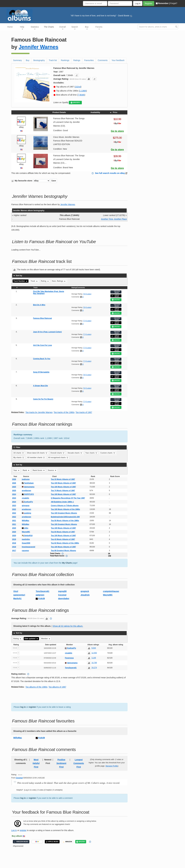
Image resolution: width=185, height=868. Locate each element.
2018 (14, 543)
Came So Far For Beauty (43, 399)
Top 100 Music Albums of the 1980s (65, 509)
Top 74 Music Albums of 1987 (63, 491)
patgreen (40, 595)
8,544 (94, 648)
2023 (14, 506)
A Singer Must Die (40, 386)
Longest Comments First (79, 763)
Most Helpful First (36, 763)
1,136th (83, 91)
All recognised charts (58, 458)
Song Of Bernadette (41, 372)
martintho (26, 539)
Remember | (163, 3)
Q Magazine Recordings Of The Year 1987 (68, 498)
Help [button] (22, 28)
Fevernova (69, 658)
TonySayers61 (42, 591)
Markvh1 (17, 598)
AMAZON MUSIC (116, 292)
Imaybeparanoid (28, 547)
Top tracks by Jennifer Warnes (39, 412)
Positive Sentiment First (61, 763)
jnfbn (25, 528)
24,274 (94, 668)
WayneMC (26, 532)
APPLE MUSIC (115, 296)
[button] (77, 75)
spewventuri (19, 595)
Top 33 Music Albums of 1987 (63, 479)
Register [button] (149, 3)
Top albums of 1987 (57, 687)
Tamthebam (28, 483)
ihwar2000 (26, 543)
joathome (26, 479)
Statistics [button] (35, 28)
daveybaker (64, 598)
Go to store (117, 131)
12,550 (94, 653)
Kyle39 (42, 598)
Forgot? (174, 3)
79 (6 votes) (87, 294)
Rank (26, 470)
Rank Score (39, 470)
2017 (14, 551)
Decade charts (75, 453)
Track (34, 281)
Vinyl (16, 591)
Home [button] (10, 27)
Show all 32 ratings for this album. (68, 626)
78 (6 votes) (87, 307)
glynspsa (26, 506)
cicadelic (26, 498)
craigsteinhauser (111, 591)
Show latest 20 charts (37, 453)
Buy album (17, 836)
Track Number (21, 281)
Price (113, 112)
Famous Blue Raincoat (42, 318)
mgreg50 (62, 591)
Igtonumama (28, 487)
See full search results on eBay (110, 173)
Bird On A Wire (39, 305)
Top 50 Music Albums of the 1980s (65, 521)
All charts (19, 453)
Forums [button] (99, 28)
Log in (14, 830)
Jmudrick (85, 595)
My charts (19, 458)
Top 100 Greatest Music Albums (64, 513)
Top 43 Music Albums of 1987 (63, 539)
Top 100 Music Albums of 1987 (63, 483)
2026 (14, 479)
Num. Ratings (59, 281)
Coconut (62, 595)
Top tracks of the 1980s (64, 412)
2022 (14, 509)
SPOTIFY (75, 103)
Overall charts (58, 453)
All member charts (36, 458)
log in (23, 707)
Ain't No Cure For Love (42, 345)
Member (46, 639)
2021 (14, 521)
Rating (45, 281)
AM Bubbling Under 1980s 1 (62, 502)
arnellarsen (26, 491)
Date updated (31, 639)
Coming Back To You (42, 359)
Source (52, 470)
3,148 (94, 658)
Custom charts (108, 453)
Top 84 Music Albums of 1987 (63, 532)
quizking (26, 513)
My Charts (67, 563)
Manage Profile (112, 766)
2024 (14, 494)
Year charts (91, 453)
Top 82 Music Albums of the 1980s (65, 543)
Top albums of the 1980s (36, 687)
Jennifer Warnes (38, 47)
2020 (14, 528)
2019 (14, 539)
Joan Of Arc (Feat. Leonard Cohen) (47, 332)
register (32, 707)
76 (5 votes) (87, 388)
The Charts (49, 27)
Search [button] (75, 28)
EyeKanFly (27, 502)
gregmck (85, 591)
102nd (78, 87)
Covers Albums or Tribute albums (65, 506)
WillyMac (26, 521)
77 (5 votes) (87, 321)
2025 (14, 487)
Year (17, 470)
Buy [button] (87, 28)
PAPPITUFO (28, 494)
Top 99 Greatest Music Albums (63, 551)
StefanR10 (27, 536)
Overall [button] (62, 28)
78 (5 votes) (87, 375)
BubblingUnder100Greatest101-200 (65, 517)
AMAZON (67, 842)
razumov (25, 551)
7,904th (81, 95)
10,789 (94, 663)
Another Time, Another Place (114, 219)
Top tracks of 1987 (84, 412)
